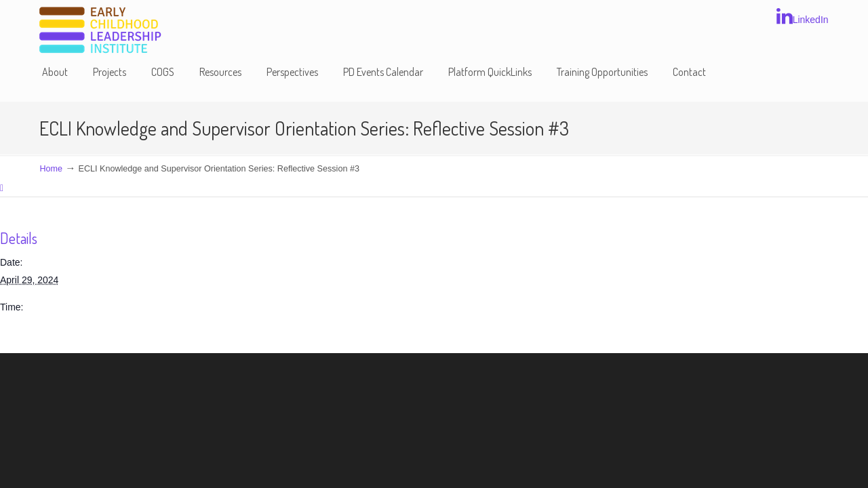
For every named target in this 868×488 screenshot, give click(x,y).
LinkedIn (803, 16)
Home (51, 169)
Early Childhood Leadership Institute (100, 31)
